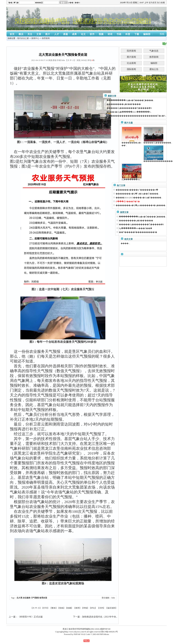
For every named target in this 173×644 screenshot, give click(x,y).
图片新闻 (131, 57)
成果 (74, 34)
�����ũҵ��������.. (158, 143)
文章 (39, 34)
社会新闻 (131, 63)
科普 (128, 34)
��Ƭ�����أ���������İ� (138, 232)
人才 (57, 34)
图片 (48, 34)
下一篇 (76, 617)
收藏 (69, 608)
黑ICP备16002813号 (109, 632)
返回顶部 (111, 608)
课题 (66, 34)
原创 (55, 60)
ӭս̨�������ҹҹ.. (131, 180)
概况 (21, 34)
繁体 (54, 608)
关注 (30, 34)
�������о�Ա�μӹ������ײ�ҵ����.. (141, 205)
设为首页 (153, 3)
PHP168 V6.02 (79, 634)
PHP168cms (104, 634)
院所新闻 (131, 51)
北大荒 (19, 598)
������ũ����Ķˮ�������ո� (137, 190)
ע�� (71, 3)
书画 (119, 34)
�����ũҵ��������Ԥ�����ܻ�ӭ (129, 108)
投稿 (162, 34)
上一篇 (12, 617)
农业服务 (27, 598)
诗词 (110, 34)
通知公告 (154, 69)
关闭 (101, 608)
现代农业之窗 (23, 38)
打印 (45, 608)
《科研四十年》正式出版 (30, 617)
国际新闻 (131, 69)
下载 (137, 34)
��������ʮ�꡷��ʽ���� (124, 104)
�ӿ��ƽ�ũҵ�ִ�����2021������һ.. (129, 112)
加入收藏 (161, 3)
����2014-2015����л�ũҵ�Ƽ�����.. (139, 198)
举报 (85, 608)
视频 (101, 34)
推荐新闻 (46, 38)
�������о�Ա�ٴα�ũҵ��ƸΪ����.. (138, 194)
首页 (12, 34)
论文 (83, 34)
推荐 (77, 608)
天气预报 (35, 598)
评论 (93, 608)
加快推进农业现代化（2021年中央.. (100, 617)
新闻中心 (35, 38)
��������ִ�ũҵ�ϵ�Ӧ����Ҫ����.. (130, 100)
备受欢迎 (43, 598)
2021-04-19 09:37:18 (39, 60)
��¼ (77, 3)
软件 (92, 34)
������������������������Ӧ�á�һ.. (136, 116)
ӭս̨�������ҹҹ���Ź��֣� (136, 228)
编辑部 (147, 34)
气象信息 (154, 51)
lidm (113, 598)
